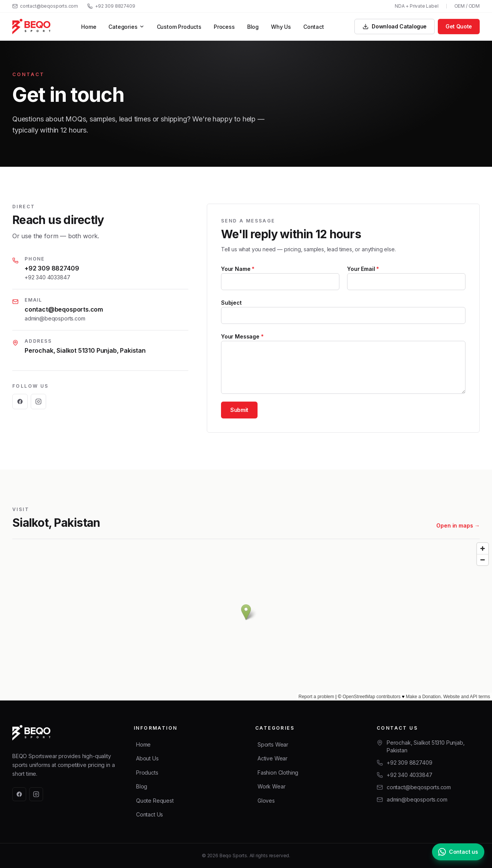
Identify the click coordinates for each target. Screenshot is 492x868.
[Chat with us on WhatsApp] (458, 852)
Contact (314, 27)
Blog (253, 27)
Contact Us (150, 814)
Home (89, 27)
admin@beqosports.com (55, 318)
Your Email (363, 269)
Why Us (281, 27)
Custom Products (179, 27)
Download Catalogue (395, 26)
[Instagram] (38, 402)
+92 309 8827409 (111, 6)
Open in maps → (458, 526)
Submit (239, 410)
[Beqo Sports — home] (31, 27)
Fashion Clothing (278, 773)
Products (147, 773)
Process (224, 27)
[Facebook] (20, 402)
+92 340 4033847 (47, 277)
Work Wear (271, 786)
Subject (231, 303)
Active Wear (273, 758)
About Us (147, 758)
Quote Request (155, 801)
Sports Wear (273, 744)
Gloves (266, 801)
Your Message (242, 336)
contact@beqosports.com (45, 6)
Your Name (238, 269)
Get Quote (459, 26)
